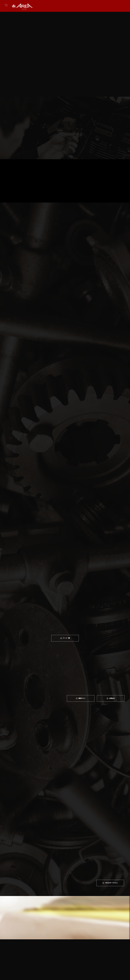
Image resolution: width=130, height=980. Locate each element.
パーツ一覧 (66, 609)
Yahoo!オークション (112, 779)
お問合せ (112, 670)
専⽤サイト (82, 670)
